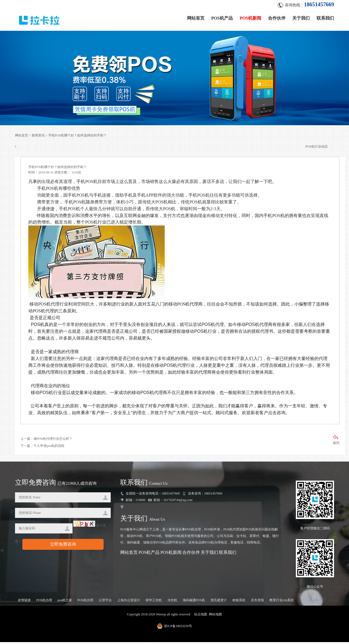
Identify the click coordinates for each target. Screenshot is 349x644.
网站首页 (196, 17)
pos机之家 (65, 602)
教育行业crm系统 (282, 602)
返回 (336, 442)
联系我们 (325, 17)
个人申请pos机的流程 (49, 448)
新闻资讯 (38, 136)
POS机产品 (222, 17)
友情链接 (24, 602)
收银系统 (239, 602)
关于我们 (301, 17)
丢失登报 (257, 602)
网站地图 (215, 616)
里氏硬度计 (219, 602)
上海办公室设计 (129, 602)
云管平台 (105, 602)
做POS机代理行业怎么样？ (53, 441)
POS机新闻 (250, 17)
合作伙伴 (277, 17)
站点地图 (201, 616)
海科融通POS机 (194, 602)
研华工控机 (154, 602)
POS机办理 (44, 602)
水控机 (172, 602)
